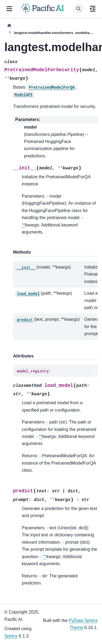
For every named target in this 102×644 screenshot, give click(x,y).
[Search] (79, 9)
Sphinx (11, 636)
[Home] (9, 25)
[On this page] (93, 9)
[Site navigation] (9, 9)
